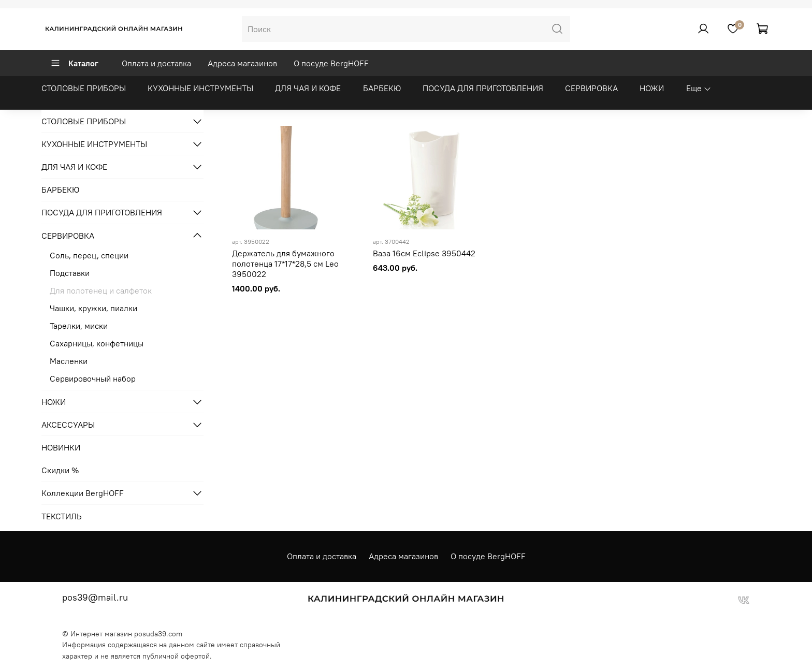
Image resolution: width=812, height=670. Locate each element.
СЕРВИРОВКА (591, 88)
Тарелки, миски (79, 326)
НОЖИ (652, 88)
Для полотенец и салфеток (101, 290)
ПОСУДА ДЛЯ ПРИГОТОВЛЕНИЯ (483, 88)
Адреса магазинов (242, 63)
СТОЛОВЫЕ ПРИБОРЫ (84, 88)
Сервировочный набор (93, 378)
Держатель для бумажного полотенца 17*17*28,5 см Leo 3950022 (285, 264)
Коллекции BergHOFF (83, 493)
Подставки (70, 273)
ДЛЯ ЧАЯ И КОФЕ (308, 88)
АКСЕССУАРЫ (68, 425)
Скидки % (60, 470)
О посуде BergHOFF (331, 63)
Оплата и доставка (156, 63)
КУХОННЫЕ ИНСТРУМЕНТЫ (200, 88)
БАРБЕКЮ (382, 88)
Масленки (69, 361)
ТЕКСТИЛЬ (62, 516)
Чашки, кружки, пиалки (93, 308)
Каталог (74, 63)
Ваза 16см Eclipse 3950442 (424, 253)
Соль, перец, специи (89, 255)
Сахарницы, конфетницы (97, 343)
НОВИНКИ (61, 447)
